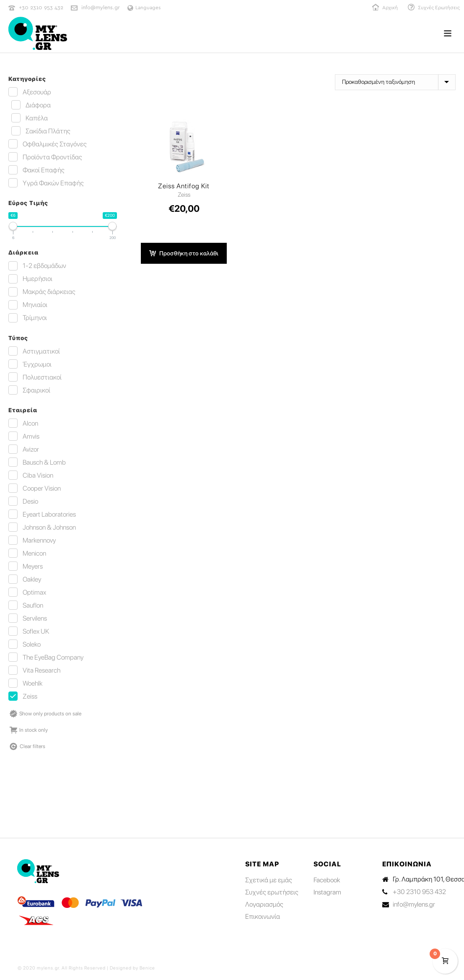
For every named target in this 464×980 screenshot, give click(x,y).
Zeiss (184, 195)
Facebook (327, 880)
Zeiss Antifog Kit (184, 186)
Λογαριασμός (264, 905)
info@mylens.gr (101, 8)
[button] (184, 253)
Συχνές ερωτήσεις (272, 892)
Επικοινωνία (263, 917)
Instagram (327, 892)
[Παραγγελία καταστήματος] (395, 82)
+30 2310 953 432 (41, 8)
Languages (144, 8)
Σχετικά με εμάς (269, 880)
